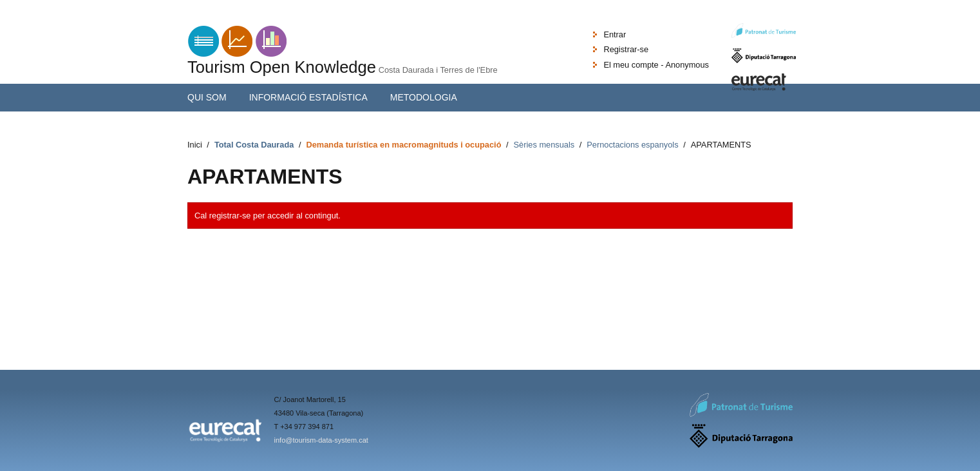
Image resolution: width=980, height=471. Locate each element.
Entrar (615, 34)
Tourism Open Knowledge (282, 67)
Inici (195, 145)
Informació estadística (308, 97)
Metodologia (424, 97)
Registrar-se (626, 49)
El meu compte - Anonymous (656, 65)
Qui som (207, 97)
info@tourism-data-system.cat (321, 440)
